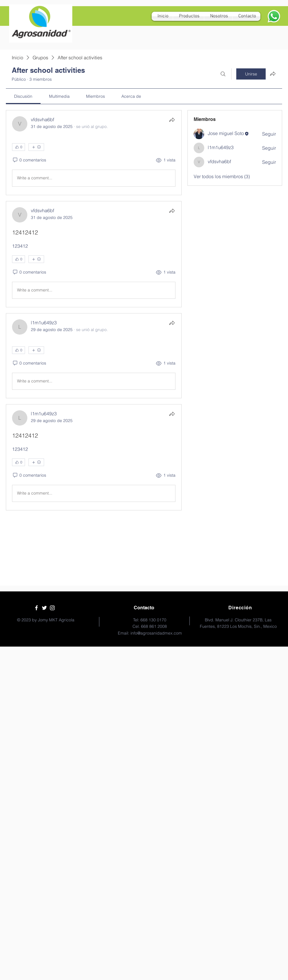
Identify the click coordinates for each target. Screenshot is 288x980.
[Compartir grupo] (273, 74)
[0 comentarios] (29, 160)
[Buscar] (223, 74)
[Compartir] (172, 120)
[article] (94, 153)
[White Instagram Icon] (52, 608)
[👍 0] (19, 147)
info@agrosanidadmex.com (156, 633)
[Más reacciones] (36, 147)
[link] (23, 96)
